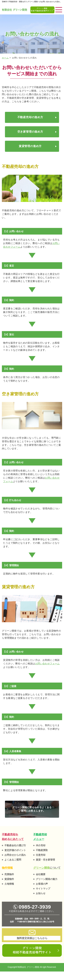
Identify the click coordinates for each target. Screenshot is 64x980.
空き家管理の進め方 (30, 132)
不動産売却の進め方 (30, 117)
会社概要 (41, 874)
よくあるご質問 (13, 860)
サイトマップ (43, 889)
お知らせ (41, 893)
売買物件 (9, 874)
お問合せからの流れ (15, 855)
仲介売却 (41, 845)
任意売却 (41, 855)
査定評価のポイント (15, 850)
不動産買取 (42, 850)
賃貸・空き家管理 (45, 860)
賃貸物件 (9, 879)
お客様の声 (42, 884)
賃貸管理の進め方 (30, 146)
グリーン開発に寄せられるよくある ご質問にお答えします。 (32, 809)
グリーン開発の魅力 (47, 879)
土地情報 (9, 884)
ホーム (5, 58)
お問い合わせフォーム (47, 664)
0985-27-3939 (32, 907)
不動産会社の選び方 (15, 845)
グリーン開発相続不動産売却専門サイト (32, 950)
